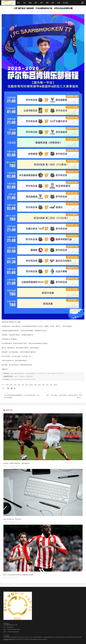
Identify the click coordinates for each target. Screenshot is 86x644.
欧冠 (59, 3)
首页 (18, 3)
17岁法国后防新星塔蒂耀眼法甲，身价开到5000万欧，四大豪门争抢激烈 (22, 396)
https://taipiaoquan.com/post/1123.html (23, 379)
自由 (19, 385)
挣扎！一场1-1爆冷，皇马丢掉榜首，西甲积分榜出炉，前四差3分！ (64, 396)
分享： (4, 388)
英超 (30, 3)
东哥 (7, 385)
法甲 (42, 3)
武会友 (31, 385)
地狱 (27, 385)
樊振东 (56, 385)
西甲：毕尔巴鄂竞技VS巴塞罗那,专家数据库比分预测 (18, 575)
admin (51, 373)
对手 (23, 385)
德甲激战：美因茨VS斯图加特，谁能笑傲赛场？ (17, 463)
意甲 (36, 3)
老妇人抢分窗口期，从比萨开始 (12, 519)
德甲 (47, 3)
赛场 (43, 385)
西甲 (53, 3)
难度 (36, 385)
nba (24, 3)
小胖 (51, 385)
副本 (15, 385)
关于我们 (66, 3)
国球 (39, 385)
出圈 (11, 385)
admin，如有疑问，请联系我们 (24, 376)
